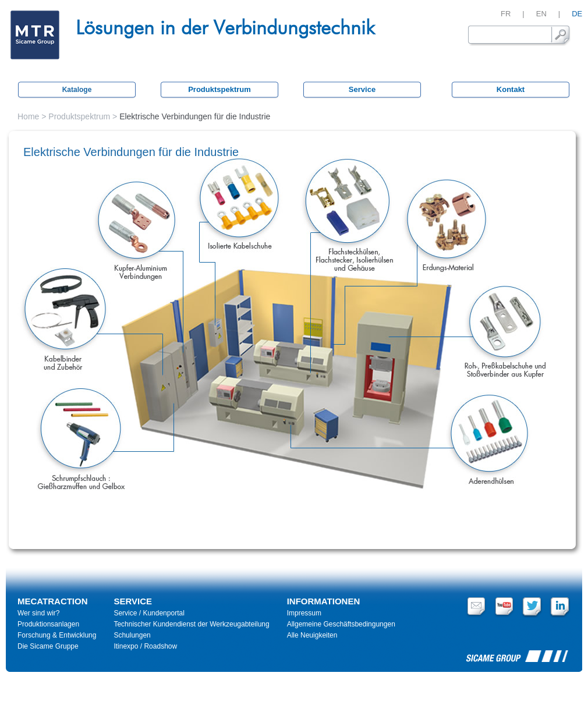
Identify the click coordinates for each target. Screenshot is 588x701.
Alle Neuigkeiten (312, 635)
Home (28, 116)
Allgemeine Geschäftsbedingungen (341, 624)
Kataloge (77, 90)
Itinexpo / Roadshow (145, 646)
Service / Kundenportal (149, 613)
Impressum (304, 613)
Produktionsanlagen (48, 624)
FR (506, 14)
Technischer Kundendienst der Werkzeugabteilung (191, 624)
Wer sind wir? (38, 613)
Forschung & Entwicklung (57, 635)
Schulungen (132, 635)
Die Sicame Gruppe (48, 646)
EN (541, 14)
